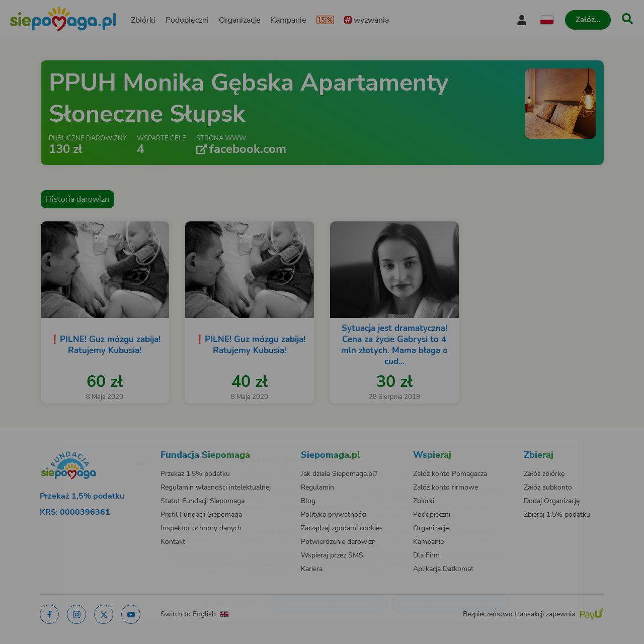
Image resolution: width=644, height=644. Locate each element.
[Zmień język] (101, 445)
